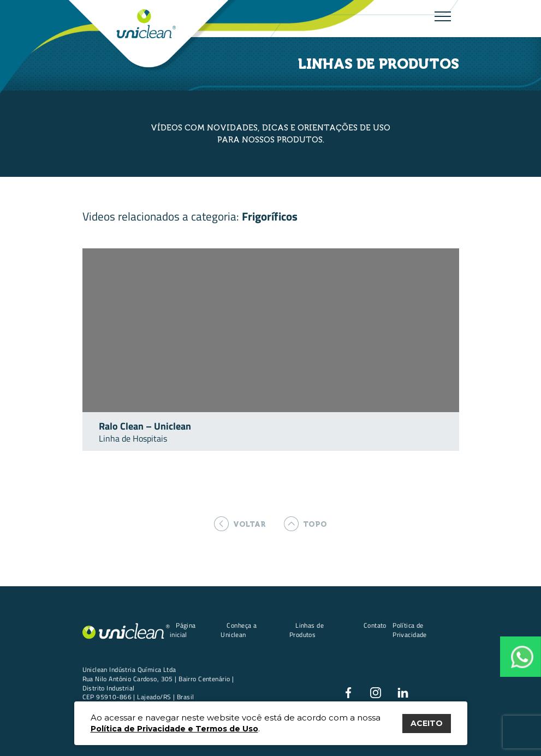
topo (305, 524)
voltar (240, 524)
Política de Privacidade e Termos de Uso (174, 729)
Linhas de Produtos (307, 630)
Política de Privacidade (410, 630)
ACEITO (427, 723)
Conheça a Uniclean (239, 630)
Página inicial (183, 630)
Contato (375, 625)
